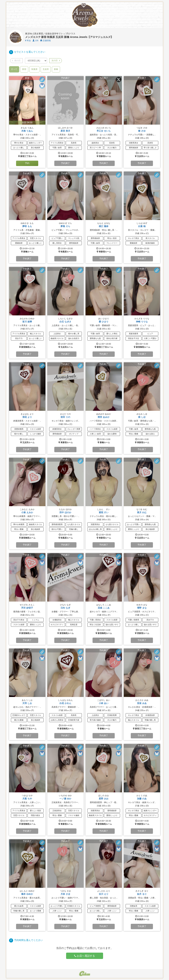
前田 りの (65, 417)
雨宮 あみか (104, 417)
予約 (27, 163)
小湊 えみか (27, 512)
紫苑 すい (104, 512)
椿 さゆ (142, 131)
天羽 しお (27, 703)
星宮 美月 (65, 131)
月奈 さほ (65, 894)
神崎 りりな (142, 322)
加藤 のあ (142, 799)
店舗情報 (45, 40)
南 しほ (142, 417)
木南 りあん (27, 131)
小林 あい (104, 703)
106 (35, 40)
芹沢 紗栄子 (27, 608)
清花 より (27, 417)
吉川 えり (104, 894)
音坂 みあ (142, 703)
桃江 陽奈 (104, 226)
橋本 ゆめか (27, 894)
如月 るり (142, 894)
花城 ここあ (104, 608)
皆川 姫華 (27, 322)
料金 (28, 40)
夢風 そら (65, 226)
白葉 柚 (142, 226)
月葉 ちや (27, 799)
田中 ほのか (65, 512)
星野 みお (104, 799)
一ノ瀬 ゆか (65, 799)
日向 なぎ (65, 608)
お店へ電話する (85, 956)
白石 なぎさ (65, 322)
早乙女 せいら (104, 131)
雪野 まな (142, 608)
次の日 (56, 60)
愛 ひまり (104, 322)
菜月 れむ (142, 512)
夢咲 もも (27, 226)
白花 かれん (65, 703)
